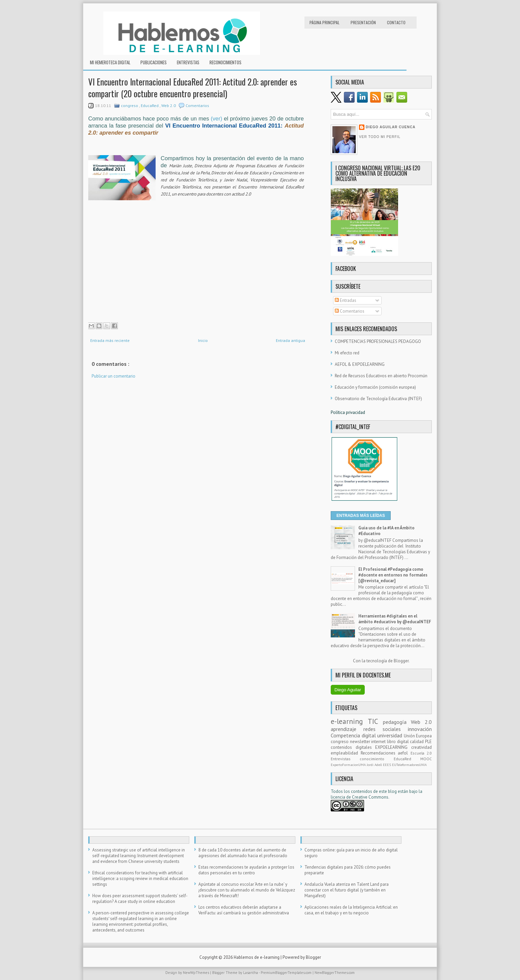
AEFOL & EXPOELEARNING (360, 364)
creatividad (421, 747)
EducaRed (150, 106)
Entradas (346, 300)
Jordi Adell (375, 765)
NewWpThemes (197, 973)
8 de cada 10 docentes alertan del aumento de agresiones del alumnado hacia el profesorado (243, 853)
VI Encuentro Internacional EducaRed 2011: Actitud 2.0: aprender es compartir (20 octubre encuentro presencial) (193, 87)
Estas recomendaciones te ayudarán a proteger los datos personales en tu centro (246, 870)
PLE (428, 742)
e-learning (349, 721)
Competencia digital (354, 735)
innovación (420, 729)
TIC (375, 721)
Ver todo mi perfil (380, 137)
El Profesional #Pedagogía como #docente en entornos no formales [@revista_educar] (393, 575)
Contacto (396, 22)
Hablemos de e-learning (257, 957)
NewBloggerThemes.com (335, 973)
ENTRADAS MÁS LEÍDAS (361, 516)
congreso (130, 106)
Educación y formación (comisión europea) (375, 387)
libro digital (398, 742)
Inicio (203, 340)
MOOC (426, 759)
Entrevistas (188, 62)
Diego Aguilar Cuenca (391, 127)
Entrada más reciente (110, 340)
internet (379, 742)
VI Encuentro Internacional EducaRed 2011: (225, 126)
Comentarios (197, 106)
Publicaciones (154, 62)
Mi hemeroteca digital (110, 62)
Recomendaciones (379, 753)
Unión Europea (418, 736)
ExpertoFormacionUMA (349, 765)
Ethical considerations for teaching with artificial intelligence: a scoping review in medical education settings (140, 879)
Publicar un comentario (113, 376)
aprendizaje (347, 729)
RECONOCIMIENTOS (225, 62)
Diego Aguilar (348, 690)
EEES (387, 765)
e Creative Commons (368, 797)
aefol (404, 753)
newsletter (361, 742)
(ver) (217, 119)
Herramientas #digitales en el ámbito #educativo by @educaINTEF (395, 619)
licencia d (340, 797)
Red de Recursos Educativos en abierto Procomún (381, 376)
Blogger (401, 661)
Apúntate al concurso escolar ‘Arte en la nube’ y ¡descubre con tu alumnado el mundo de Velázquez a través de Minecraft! (247, 890)
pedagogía (397, 722)
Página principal (324, 22)
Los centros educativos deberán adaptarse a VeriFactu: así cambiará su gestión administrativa (244, 910)
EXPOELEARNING (393, 747)
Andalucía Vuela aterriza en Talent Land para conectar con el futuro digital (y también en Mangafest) (347, 890)
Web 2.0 (169, 106)
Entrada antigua (290, 340)
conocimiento (377, 759)
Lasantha (251, 973)
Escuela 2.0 (421, 753)
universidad (391, 735)
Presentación (363, 22)
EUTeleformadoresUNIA (409, 765)
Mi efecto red (347, 353)
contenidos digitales (353, 747)
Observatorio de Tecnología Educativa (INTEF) (378, 399)
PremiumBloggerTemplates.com (287, 973)
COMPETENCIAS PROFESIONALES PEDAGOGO (378, 341)
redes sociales (386, 729)
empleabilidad (346, 753)
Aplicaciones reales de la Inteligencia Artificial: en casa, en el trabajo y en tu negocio (351, 910)
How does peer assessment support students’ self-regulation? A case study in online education (140, 899)
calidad (417, 742)
